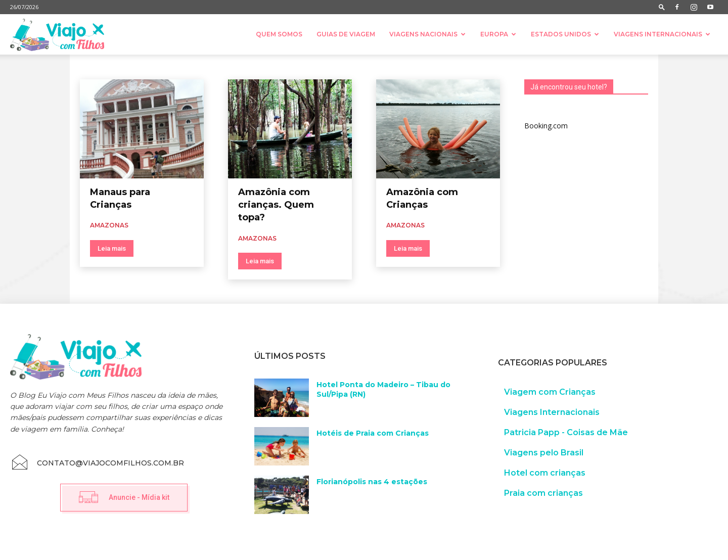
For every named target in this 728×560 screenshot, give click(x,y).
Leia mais (112, 248)
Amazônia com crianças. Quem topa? (276, 205)
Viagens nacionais (427, 34)
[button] (662, 7)
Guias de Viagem (346, 34)
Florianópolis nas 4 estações (372, 482)
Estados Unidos (565, 34)
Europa (498, 34)
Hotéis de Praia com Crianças (373, 433)
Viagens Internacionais (662, 34)
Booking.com (546, 126)
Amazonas (109, 225)
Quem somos (279, 34)
